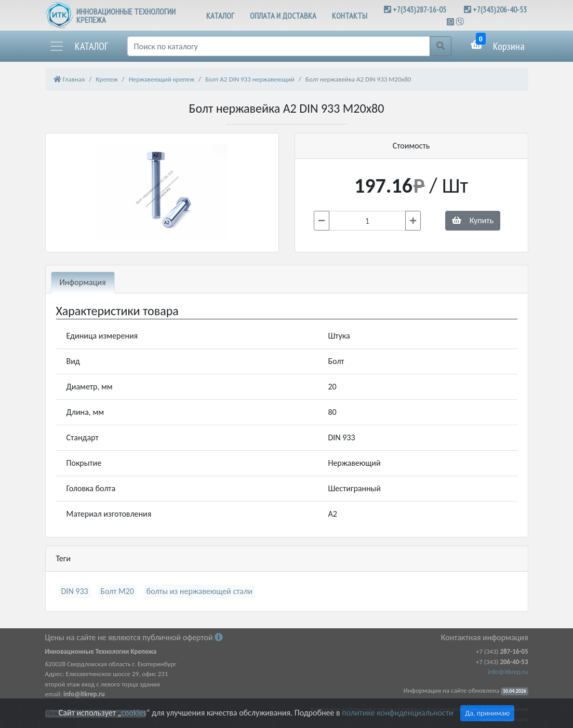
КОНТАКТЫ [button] (350, 16)
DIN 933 (75, 591)
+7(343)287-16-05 (419, 9)
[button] (78, 46)
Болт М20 (117, 591)
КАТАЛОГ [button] (220, 16)
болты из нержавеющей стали (199, 591)
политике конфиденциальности (397, 713)
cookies (134, 713)
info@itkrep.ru (508, 672)
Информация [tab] (83, 282)
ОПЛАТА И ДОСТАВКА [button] (283, 16)
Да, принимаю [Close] (487, 713)
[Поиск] (279, 46)
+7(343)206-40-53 (500, 9)
